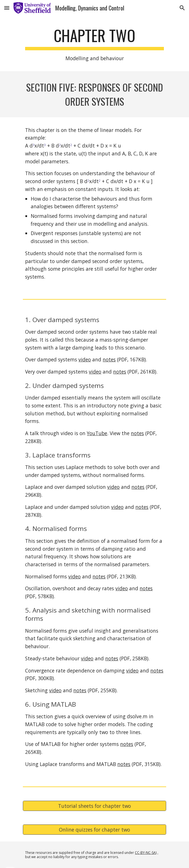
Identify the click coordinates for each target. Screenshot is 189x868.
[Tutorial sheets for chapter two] (94, 806)
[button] (7, 8)
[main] (94, 44)
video (85, 359)
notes (109, 359)
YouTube (97, 433)
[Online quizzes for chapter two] (94, 829)
